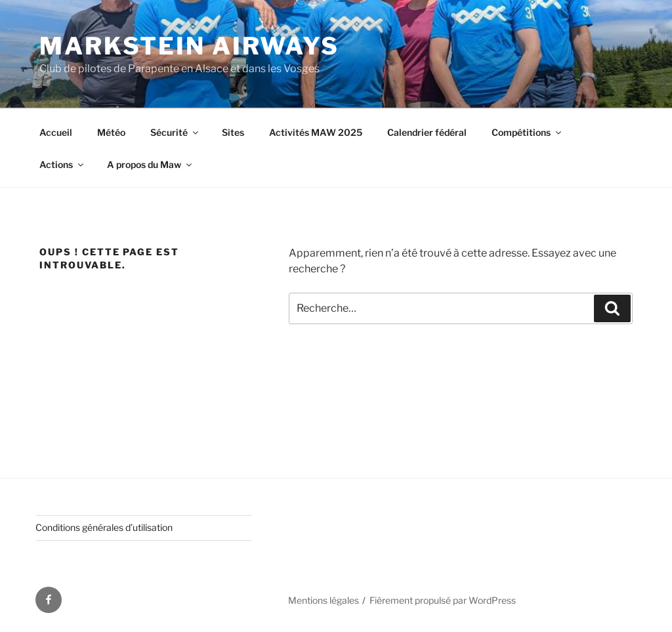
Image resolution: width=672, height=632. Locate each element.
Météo (111, 132)
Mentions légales (324, 600)
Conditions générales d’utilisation (104, 527)
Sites (233, 132)
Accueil (56, 132)
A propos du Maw (150, 164)
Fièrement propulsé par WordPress (443, 600)
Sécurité (175, 132)
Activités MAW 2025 (316, 132)
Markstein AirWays (189, 46)
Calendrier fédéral (427, 132)
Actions (62, 164)
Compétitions (527, 132)
